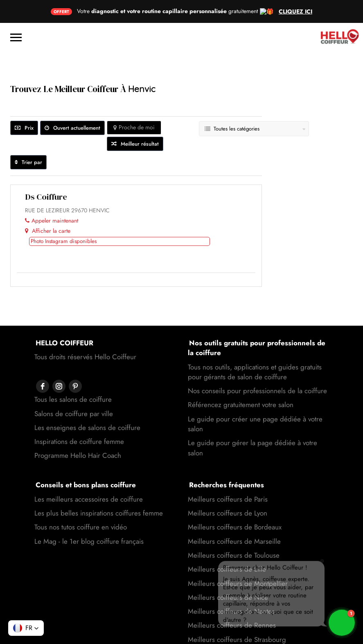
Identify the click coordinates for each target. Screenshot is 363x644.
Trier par (28, 139)
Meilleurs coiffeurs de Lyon (228, 490)
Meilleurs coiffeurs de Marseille (234, 518)
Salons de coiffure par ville (74, 374)
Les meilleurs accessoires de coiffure (89, 476)
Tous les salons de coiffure (73, 360)
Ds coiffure (46, 174)
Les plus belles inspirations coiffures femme (99, 490)
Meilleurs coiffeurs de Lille (227, 546)
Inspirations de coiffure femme (79, 402)
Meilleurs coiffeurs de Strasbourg (237, 617)
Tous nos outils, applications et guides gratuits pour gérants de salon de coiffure (255, 349)
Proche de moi (134, 104)
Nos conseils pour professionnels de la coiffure (257, 368)
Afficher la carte (48, 208)
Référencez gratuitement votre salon (241, 382)
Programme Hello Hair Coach (78, 416)
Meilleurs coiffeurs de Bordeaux (235, 504)
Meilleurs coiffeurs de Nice (228, 574)
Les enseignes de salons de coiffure (87, 388)
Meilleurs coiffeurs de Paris (228, 476)
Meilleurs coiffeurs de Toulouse (234, 532)
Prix (24, 105)
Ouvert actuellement (72, 105)
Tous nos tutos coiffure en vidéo (81, 504)
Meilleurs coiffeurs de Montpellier (238, 561)
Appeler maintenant (52, 198)
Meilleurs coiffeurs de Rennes (232, 602)
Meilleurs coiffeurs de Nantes (231, 588)
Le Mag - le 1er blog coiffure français (89, 518)
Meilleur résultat (135, 121)
